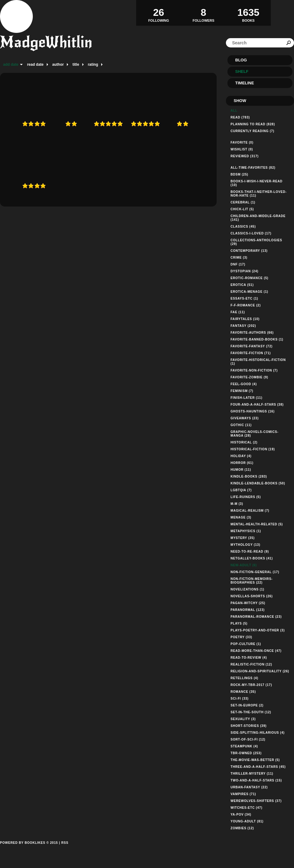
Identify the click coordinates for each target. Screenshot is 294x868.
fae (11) (238, 312)
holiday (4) (241, 456)
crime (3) (239, 258)
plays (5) (239, 623)
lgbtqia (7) (241, 490)
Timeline (245, 83)
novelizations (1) (247, 589)
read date (35, 65)
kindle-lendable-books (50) (258, 483)
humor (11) (241, 470)
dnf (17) (238, 264)
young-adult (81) (247, 821)
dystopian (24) (244, 271)
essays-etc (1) (244, 298)
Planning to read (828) (253, 124)
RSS (65, 843)
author (58, 65)
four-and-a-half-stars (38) (257, 405)
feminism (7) (242, 391)
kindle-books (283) (249, 476)
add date (11, 65)
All (234, 111)
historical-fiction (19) (253, 449)
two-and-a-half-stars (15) (256, 780)
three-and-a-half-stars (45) (258, 767)
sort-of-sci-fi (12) (248, 739)
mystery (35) (243, 538)
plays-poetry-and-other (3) (258, 630)
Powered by (29, 850)
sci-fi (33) (240, 699)
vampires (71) (243, 794)
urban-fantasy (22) (249, 787)
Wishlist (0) (242, 149)
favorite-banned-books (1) (257, 339)
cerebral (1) (243, 202)
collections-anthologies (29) (256, 242)
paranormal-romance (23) (256, 617)
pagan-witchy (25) (248, 603)
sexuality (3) (243, 719)
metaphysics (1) (246, 531)
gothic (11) (241, 425)
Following (159, 13)
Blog (241, 60)
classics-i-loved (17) (251, 233)
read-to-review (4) (249, 658)
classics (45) (243, 227)
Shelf (242, 71)
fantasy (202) (243, 326)
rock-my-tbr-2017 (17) (251, 685)
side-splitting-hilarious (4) (258, 733)
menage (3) (241, 517)
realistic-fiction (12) (251, 664)
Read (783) (240, 117)
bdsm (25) (239, 174)
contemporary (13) (249, 251)
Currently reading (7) (252, 131)
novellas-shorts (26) (252, 596)
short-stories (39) (249, 726)
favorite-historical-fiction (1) (258, 362)
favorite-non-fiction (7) (254, 370)
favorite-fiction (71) (251, 353)
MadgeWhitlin (46, 42)
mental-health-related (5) (257, 524)
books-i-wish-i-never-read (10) (257, 183)
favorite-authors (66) (252, 333)
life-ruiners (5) (246, 497)
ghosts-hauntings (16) (253, 411)
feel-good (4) (244, 384)
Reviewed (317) (245, 156)
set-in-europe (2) (247, 705)
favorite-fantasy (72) (252, 346)
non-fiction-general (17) (255, 572)
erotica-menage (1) (249, 292)
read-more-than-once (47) (256, 651)
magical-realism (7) (250, 511)
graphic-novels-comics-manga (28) (255, 434)
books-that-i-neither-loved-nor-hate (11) (259, 194)
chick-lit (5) (242, 209)
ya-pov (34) (241, 815)
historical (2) (244, 442)
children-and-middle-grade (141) (258, 218)
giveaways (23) (245, 418)
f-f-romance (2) (246, 305)
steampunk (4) (244, 746)
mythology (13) (245, 545)
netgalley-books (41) (252, 558)
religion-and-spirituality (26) (260, 671)
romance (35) (243, 692)
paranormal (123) (248, 610)
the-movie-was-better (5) (255, 760)
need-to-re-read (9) (250, 552)
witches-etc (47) (246, 808)
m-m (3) (237, 504)
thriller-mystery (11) (252, 774)
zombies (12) (242, 828)
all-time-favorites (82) (253, 168)
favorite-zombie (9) (249, 377)
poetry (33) (241, 637)
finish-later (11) (246, 398)
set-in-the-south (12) (251, 712)
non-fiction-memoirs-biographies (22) (252, 581)
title (76, 65)
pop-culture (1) (246, 644)
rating (93, 65)
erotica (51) (242, 285)
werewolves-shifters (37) (256, 801)
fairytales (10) (245, 319)
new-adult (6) (244, 565)
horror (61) (242, 463)
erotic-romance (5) (249, 278)
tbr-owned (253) (246, 753)
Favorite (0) (242, 142)
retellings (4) (244, 678)
